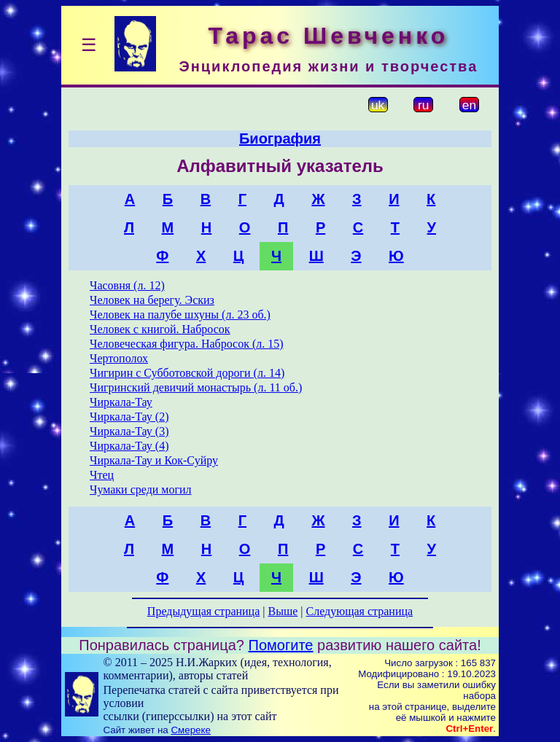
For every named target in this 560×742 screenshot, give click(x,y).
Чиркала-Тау (121, 402)
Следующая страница (360, 611)
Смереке (190, 730)
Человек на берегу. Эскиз (152, 300)
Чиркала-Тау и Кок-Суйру (154, 460)
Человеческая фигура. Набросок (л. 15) (187, 344)
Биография (280, 138)
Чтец (102, 475)
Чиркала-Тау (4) (129, 446)
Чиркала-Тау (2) (129, 417)
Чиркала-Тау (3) (129, 431)
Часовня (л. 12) (127, 285)
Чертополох (119, 358)
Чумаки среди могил (141, 489)
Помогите (281, 645)
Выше (283, 611)
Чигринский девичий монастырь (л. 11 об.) (196, 387)
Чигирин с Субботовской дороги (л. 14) (187, 373)
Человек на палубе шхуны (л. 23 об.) (180, 315)
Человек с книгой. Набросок (160, 329)
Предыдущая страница (203, 611)
